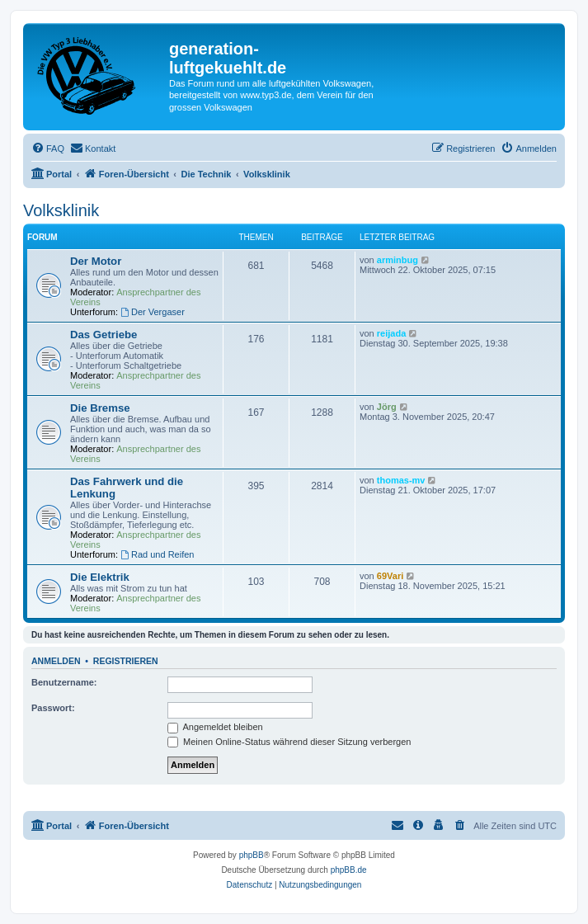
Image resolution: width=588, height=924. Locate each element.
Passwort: (53, 708)
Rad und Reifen (157, 554)
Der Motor (96, 261)
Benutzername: (64, 682)
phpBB (252, 855)
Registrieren (126, 661)
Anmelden (56, 661)
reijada (391, 333)
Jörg (387, 407)
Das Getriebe (103, 335)
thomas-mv (401, 480)
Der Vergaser (153, 312)
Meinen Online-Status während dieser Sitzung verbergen (289, 742)
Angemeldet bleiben (215, 727)
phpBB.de (349, 870)
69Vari (390, 576)
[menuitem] (48, 148)
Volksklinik (61, 210)
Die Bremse (100, 408)
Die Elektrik (100, 577)
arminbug (397, 260)
